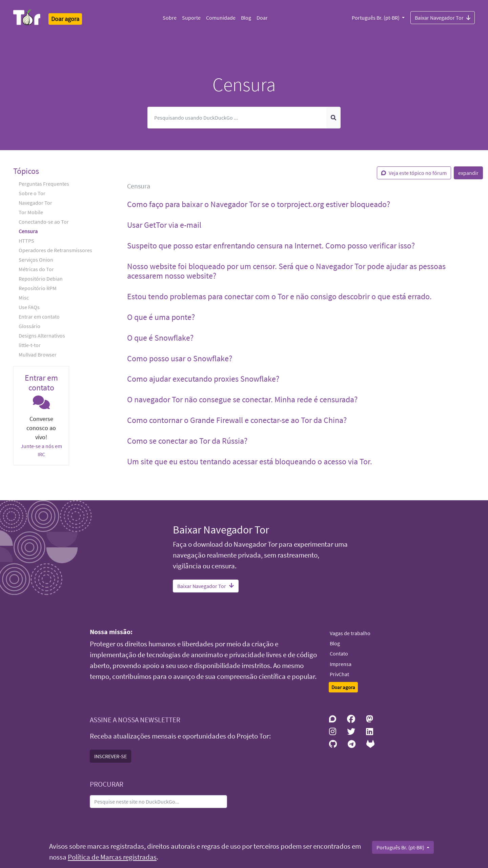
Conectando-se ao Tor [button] (44, 222)
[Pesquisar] (237, 118)
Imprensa (341, 664)
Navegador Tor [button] (35, 203)
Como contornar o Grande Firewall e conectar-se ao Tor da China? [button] (237, 420)
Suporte (191, 18)
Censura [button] (28, 231)
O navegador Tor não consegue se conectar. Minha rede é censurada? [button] (242, 399)
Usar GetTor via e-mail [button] (164, 225)
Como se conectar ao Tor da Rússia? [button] (187, 441)
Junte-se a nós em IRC (41, 450)
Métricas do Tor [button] (36, 269)
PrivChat (339, 674)
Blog (246, 18)
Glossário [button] (29, 326)
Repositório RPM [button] (38, 288)
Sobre (170, 18)
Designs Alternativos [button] (42, 336)
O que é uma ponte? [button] (161, 317)
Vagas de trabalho (350, 633)
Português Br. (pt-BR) (376, 18)
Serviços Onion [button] (36, 260)
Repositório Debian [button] (41, 279)
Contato (339, 653)
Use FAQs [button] (29, 307)
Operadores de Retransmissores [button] (55, 250)
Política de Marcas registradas (112, 857)
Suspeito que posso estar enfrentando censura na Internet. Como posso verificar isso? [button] (271, 246)
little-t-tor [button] (30, 345)
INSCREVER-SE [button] (110, 756)
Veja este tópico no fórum (414, 173)
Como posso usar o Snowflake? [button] (180, 358)
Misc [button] (24, 298)
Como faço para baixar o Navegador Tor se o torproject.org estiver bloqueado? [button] (259, 204)
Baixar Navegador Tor (443, 17)
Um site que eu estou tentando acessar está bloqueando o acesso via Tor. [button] (250, 461)
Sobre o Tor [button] (32, 193)
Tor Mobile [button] (31, 212)
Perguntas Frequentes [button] (44, 184)
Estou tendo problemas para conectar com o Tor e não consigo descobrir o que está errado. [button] (279, 296)
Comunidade (221, 18)
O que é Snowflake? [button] (160, 338)
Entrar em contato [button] (39, 317)
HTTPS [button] (26, 241)
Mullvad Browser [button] (38, 355)
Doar (262, 18)
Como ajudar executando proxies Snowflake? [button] (203, 379)
